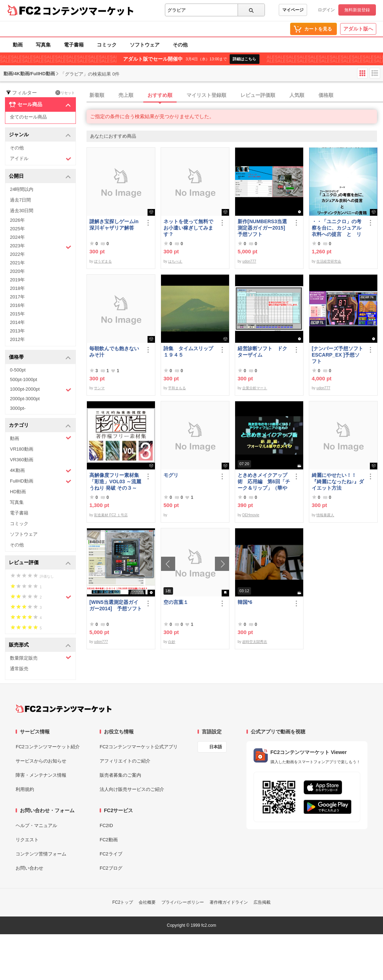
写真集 (43, 45)
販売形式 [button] (40, 645)
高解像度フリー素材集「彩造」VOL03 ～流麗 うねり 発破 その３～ (115, 481)
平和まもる (177, 388)
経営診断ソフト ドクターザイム (262, 352)
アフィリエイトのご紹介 (125, 761)
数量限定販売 (41, 658)
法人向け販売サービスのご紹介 (132, 789)
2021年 (17, 263)
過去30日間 (22, 211)
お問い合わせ (29, 868)
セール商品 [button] (40, 105)
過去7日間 (20, 200)
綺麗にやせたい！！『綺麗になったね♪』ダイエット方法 (338, 481)
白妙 (172, 642)
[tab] (235, 95)
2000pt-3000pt (25, 399)
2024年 (17, 237)
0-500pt (18, 370)
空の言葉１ (176, 602)
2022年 (17, 254)
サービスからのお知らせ (41, 761)
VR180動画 (22, 449)
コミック (107, 45)
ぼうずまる (103, 261)
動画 (18, 45)
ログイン (326, 10)
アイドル (41, 159)
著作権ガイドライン (229, 902)
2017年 (17, 297)
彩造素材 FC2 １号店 (111, 515)
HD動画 (18, 492)
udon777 (249, 261)
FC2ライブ (111, 854)
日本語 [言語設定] (216, 747)
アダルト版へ (358, 29)
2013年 (17, 331)
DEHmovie (251, 515)
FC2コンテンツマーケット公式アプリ (139, 747)
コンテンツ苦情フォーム (41, 854)
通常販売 (19, 669)
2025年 (17, 229)
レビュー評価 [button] (40, 563)
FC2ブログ (111, 868)
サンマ (99, 388)
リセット (65, 93)
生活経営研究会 (329, 261)
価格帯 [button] (40, 357)
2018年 (17, 288)
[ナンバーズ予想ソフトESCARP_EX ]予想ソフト (337, 355)
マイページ (293, 10)
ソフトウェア (145, 45)
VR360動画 (22, 460)
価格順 (326, 95)
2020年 (17, 271)
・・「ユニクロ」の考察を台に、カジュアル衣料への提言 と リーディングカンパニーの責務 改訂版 (337, 228)
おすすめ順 (160, 95)
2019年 (17, 280)
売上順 (126, 95)
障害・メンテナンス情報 (41, 775)
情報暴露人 (325, 515)
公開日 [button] (40, 177)
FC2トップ (123, 902)
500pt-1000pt (24, 379)
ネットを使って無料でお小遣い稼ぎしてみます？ (188, 228)
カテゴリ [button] (40, 426)
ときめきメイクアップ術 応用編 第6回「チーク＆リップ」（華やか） (264, 482)
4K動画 (41, 471)
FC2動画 (109, 840)
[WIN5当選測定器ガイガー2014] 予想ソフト (116, 605)
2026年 (17, 220)
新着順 (97, 95)
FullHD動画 (41, 481)
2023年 (41, 247)
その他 (180, 45)
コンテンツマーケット (88, 11)
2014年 (17, 322)
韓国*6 (245, 602)
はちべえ (175, 261)
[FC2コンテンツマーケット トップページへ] (64, 709)
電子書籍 (74, 45)
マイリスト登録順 (206, 95)
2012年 (17, 339)
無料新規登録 (357, 10)
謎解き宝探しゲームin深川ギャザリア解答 (114, 225)
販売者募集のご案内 (120, 775)
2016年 (17, 305)
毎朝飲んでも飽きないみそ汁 (114, 352)
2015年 (17, 314)
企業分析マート (255, 388)
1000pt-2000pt (41, 390)
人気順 (297, 95)
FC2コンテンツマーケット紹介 (48, 747)
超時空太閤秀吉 (255, 642)
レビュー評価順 (258, 95)
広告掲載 (262, 902)
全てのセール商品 (28, 117)
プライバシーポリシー (183, 902)
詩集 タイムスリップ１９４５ (188, 352)
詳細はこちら (244, 59)
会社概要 (147, 902)
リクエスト (27, 840)
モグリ (171, 475)
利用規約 (25, 789)
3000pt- (18, 408)
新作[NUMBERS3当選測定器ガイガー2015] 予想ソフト (264, 228)
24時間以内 (22, 189)
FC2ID (106, 825)
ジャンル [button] (40, 135)
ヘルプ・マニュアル (36, 825)
